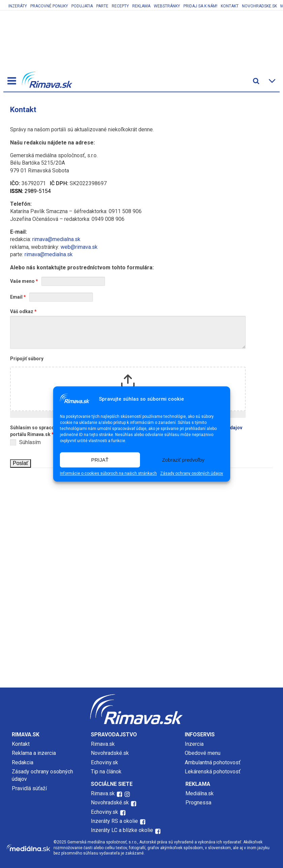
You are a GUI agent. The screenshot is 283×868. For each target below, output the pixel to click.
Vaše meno (24, 281)
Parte (102, 6)
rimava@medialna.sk (56, 239)
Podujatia (82, 6)
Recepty (120, 6)
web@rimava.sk (79, 247)
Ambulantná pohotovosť (213, 762)
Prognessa (198, 803)
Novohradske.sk (259, 6)
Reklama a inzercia (34, 753)
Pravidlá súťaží (29, 788)
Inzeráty (18, 6)
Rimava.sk (103, 744)
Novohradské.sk (110, 753)
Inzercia (194, 744)
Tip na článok (106, 772)
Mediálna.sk (200, 793)
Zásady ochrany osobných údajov (192, 474)
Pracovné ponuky (49, 6)
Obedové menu (203, 753)
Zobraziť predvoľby (183, 460)
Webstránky (167, 6)
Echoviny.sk (104, 762)
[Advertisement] (142, 519)
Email (18, 297)
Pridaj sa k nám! (200, 6)
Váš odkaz (23, 311)
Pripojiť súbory (27, 359)
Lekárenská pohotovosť (213, 772)
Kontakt (230, 6)
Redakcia (23, 762)
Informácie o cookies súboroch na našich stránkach (108, 474)
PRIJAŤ (100, 460)
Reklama (141, 6)
